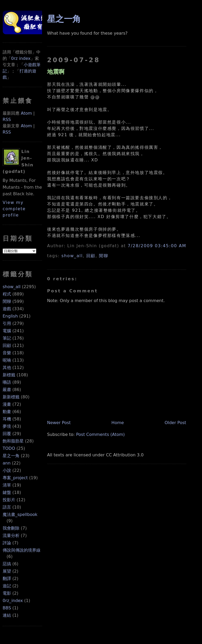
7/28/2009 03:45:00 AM (157, 246)
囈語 (7, 382)
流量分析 (11, 535)
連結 (7, 615)
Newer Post (59, 423)
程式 (7, 294)
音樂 (7, 353)
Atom (26, 113)
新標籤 (9, 375)
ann (7, 463)
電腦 (7, 331)
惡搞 (7, 564)
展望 (7, 571)
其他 (7, 368)
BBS (7, 608)
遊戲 (7, 309)
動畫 (7, 412)
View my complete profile (14, 209)
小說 (7, 470)
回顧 (7, 345)
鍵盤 (7, 492)
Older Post (175, 423)
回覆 (7, 434)
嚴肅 (7, 390)
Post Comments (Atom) (100, 434)
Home (118, 423)
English (10, 316)
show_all (12, 287)
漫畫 (7, 404)
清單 (7, 485)
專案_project (15, 478)
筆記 (7, 338)
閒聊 (7, 301)
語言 (7, 507)
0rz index (21, 58)
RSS (7, 120)
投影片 (9, 500)
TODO (9, 448)
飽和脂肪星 (13, 441)
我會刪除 (11, 528)
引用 (7, 323)
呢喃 (7, 360)
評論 (7, 543)
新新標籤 (11, 397)
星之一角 (11, 456)
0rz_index (13, 601)
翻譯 (7, 579)
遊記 (7, 586)
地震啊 (56, 72)
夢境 (7, 426)
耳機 (7, 419)
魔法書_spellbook (20, 514)
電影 (7, 593)
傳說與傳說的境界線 (22, 550)
